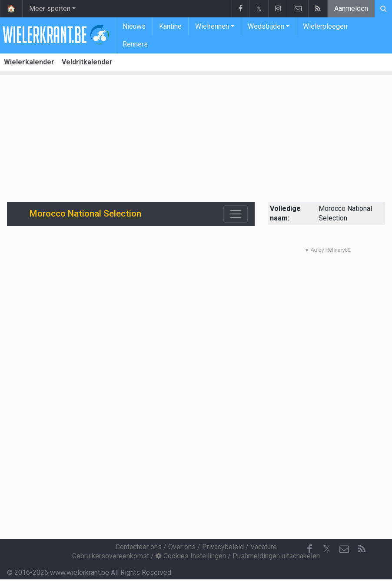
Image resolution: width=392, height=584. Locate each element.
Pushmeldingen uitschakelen (276, 556)
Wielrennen (212, 26)
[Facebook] (309, 549)
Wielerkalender (29, 62)
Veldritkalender (87, 62)
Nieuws (134, 26)
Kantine (170, 26)
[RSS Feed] (362, 549)
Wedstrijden (266, 26)
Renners (135, 44)
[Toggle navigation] (236, 214)
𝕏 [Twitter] (327, 549)
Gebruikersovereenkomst (111, 556)
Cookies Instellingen (191, 556)
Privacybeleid (223, 547)
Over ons (182, 547)
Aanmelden (351, 8)
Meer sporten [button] (50, 8)
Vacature (264, 547)
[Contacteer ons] (344, 549)
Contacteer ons (139, 547)
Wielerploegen (325, 26)
